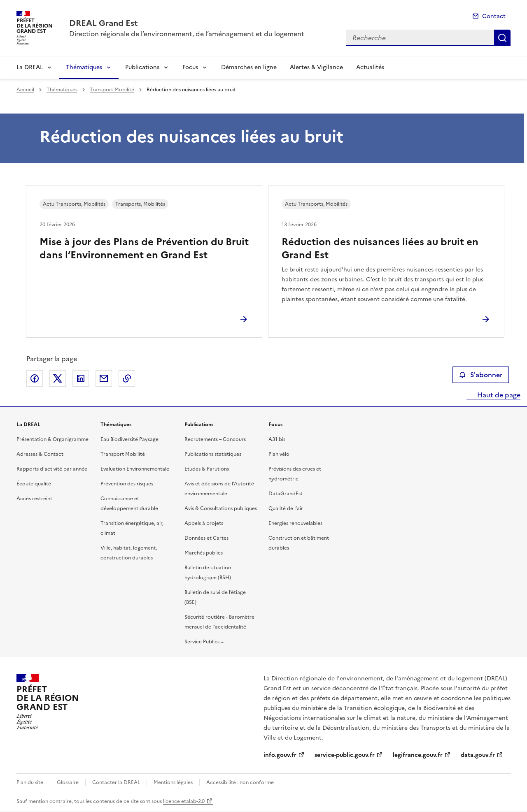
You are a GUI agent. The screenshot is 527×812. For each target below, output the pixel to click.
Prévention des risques (127, 484)
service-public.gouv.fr (345, 755)
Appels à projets (204, 523)
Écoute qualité (34, 484)
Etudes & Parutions (207, 469)
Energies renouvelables (295, 523)
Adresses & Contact (40, 454)
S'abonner (481, 375)
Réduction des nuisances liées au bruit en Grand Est (380, 248)
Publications (142, 67)
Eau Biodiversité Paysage (129, 439)
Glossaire (68, 782)
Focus (190, 67)
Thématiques (84, 67)
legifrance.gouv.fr (418, 755)
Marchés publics (204, 553)
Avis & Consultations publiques (221, 508)
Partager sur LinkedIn (81, 378)
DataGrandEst (286, 494)
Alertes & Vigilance (316, 67)
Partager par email (104, 378)
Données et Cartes (206, 538)
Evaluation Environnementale (135, 469)
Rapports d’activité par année (52, 469)
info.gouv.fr (280, 755)
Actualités (370, 67)
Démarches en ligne (249, 67)
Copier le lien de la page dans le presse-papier (127, 378)
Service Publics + (204, 642)
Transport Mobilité (112, 90)
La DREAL (30, 67)
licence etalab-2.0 (184, 801)
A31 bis (277, 439)
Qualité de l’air (286, 508)
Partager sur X (58, 378)
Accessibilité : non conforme (240, 782)
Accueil (25, 90)
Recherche (502, 38)
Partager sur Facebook (35, 378)
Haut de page (498, 395)
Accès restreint (34, 499)
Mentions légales (173, 782)
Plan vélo (279, 454)
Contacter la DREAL (116, 782)
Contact (494, 16)
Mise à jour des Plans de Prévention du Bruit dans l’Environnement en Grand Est (144, 248)
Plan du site (30, 782)
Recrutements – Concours (215, 439)
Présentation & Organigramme (52, 439)
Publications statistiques (213, 454)
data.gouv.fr (478, 755)
